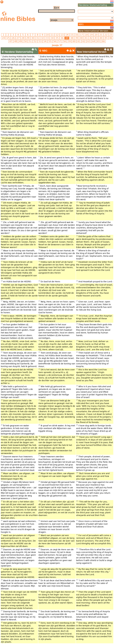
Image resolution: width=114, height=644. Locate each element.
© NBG (43, 51)
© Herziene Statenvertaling (17, 52)
